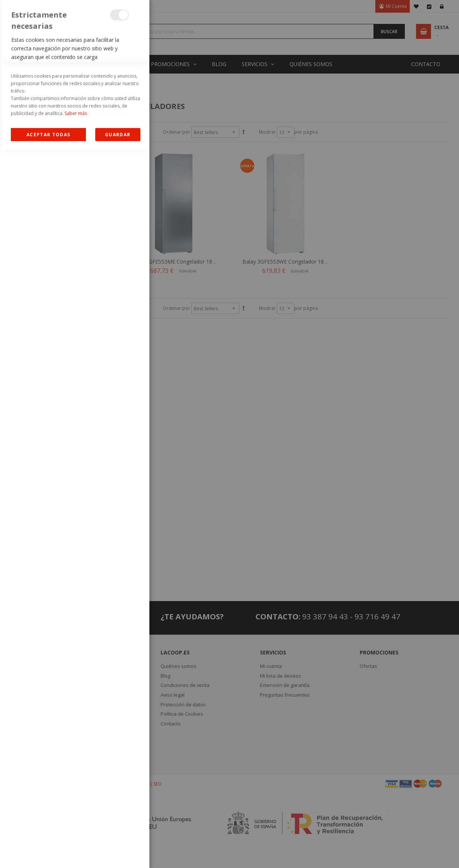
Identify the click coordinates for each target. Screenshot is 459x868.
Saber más (76, 831)
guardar (118, 853)
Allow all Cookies (48, 853)
